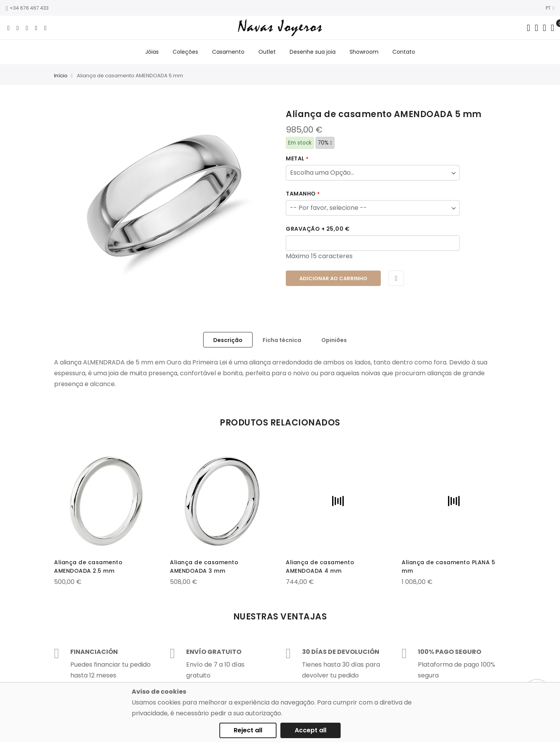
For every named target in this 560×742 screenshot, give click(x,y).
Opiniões (334, 340)
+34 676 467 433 (27, 8)
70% (325, 143)
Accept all (311, 730)
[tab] (228, 340)
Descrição (228, 340)
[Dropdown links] (537, 28)
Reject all (248, 730)
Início (61, 76)
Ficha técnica (282, 340)
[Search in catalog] (529, 28)
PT (550, 8)
